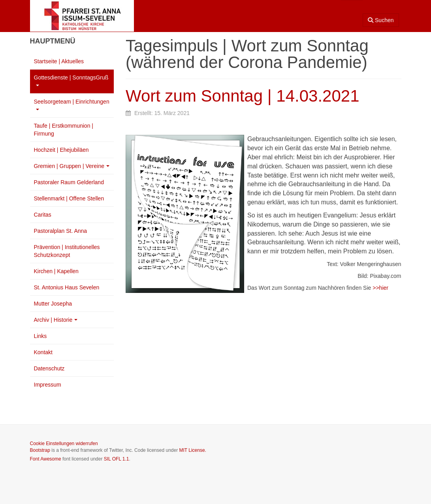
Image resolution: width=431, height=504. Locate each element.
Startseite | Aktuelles (59, 61)
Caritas (43, 215)
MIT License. (192, 450)
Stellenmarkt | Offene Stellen (69, 198)
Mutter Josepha (53, 304)
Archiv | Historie (56, 320)
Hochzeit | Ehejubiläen (61, 150)
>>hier (380, 288)
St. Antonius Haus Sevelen (67, 287)
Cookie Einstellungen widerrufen (64, 444)
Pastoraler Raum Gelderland (69, 182)
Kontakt (43, 352)
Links (40, 336)
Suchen (381, 20)
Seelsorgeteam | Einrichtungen (72, 104)
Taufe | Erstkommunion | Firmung (64, 130)
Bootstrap (40, 450)
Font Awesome (46, 459)
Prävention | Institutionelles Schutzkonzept (67, 251)
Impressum (48, 385)
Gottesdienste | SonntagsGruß (71, 80)
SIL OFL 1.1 (117, 459)
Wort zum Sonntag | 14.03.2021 (243, 96)
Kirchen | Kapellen (56, 271)
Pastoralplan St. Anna (61, 231)
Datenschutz (49, 368)
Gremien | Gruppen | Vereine (72, 166)
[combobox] (352, 11)
